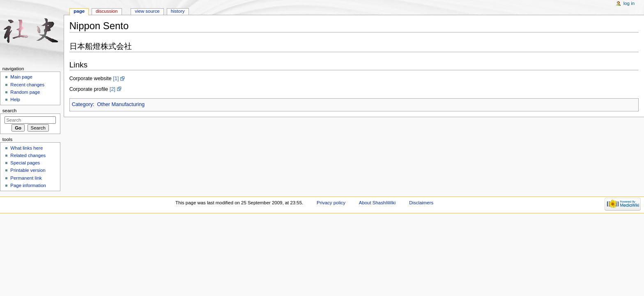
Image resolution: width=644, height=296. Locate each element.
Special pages (25, 163)
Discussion (107, 11)
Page (79, 11)
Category (82, 104)
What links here (26, 148)
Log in (629, 3)
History (178, 11)
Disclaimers (421, 203)
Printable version (28, 170)
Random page (25, 92)
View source (147, 11)
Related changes (28, 155)
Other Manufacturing (121, 104)
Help (15, 99)
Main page (21, 77)
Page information (28, 185)
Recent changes (27, 85)
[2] (113, 89)
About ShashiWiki (377, 203)
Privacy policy (331, 203)
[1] (116, 79)
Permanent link (26, 178)
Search (10, 111)
